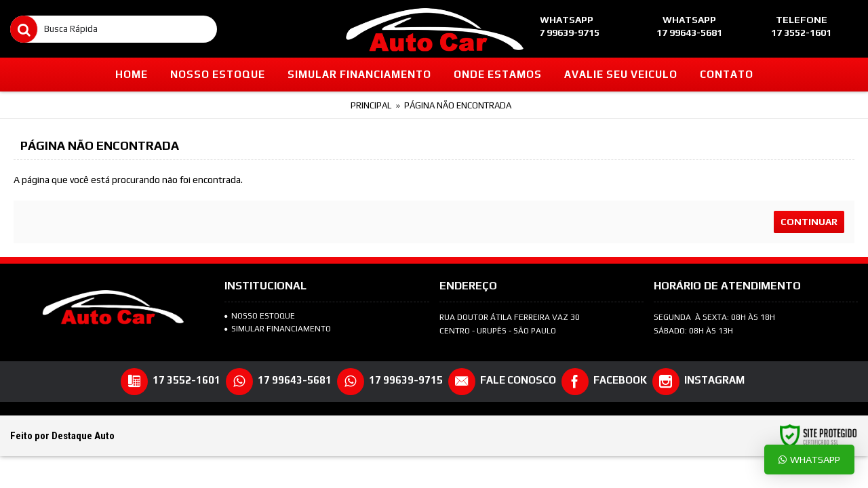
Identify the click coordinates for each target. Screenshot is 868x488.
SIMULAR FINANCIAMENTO (278, 329)
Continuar (809, 222)
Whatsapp (809, 459)
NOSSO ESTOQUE (260, 316)
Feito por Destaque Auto (62, 436)
